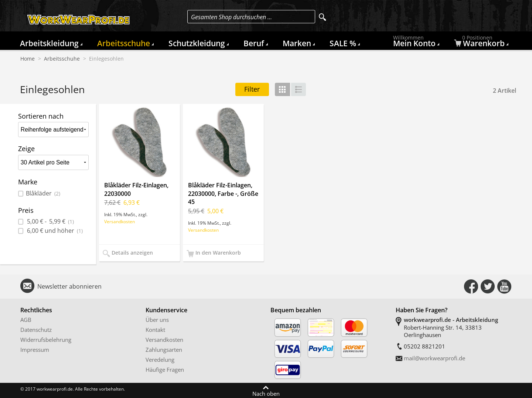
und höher (54, 231)
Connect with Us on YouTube (504, 286)
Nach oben (266, 393)
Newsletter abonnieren (69, 286)
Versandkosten (120, 221)
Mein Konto (415, 43)
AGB (26, 320)
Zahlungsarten (164, 350)
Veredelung (160, 360)
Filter (252, 89)
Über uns (157, 320)
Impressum (35, 350)
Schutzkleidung (197, 43)
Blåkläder (43, 193)
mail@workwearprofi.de (434, 358)
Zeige (26, 149)
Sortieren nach (41, 116)
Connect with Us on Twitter (488, 286)
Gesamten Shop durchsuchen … (231, 17)
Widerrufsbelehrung (46, 340)
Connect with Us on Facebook (471, 286)
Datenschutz (36, 330)
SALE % (343, 43)
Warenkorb (480, 43)
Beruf (254, 43)
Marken (297, 43)
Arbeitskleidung (49, 43)
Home (28, 59)
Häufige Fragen (165, 370)
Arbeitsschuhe (124, 43)
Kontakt (155, 330)
